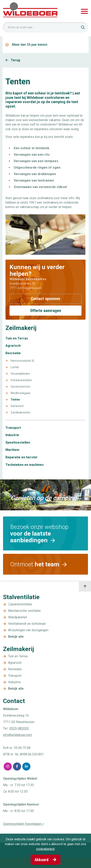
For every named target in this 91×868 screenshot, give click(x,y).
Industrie (12, 435)
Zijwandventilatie (20, 604)
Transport (13, 428)
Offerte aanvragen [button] (46, 311)
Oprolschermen (20, 387)
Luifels (15, 367)
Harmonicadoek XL (23, 361)
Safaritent (17, 406)
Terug (13, 60)
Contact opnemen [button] (45, 299)
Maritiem (12, 450)
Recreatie (13, 353)
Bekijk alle (16, 637)
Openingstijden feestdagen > (24, 824)
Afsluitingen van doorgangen (28, 630)
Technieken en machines (25, 465)
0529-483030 (19, 728)
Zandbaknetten (20, 413)
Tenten (15, 400)
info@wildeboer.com (18, 735)
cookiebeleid (45, 849)
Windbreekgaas (20, 393)
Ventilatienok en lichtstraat (27, 624)
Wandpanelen (18, 617)
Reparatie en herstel (21, 457)
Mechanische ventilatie (24, 611)
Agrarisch (13, 346)
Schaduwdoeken (21, 380)
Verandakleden (20, 374)
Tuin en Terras (17, 338)
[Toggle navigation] (84, 11)
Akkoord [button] (45, 860)
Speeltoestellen (18, 443)
